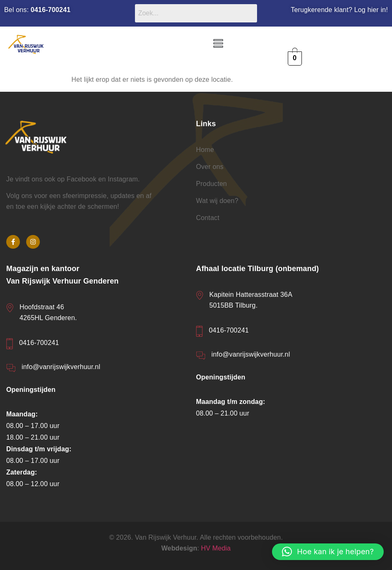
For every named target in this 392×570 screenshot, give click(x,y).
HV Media (216, 548)
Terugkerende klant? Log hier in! (339, 10)
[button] (218, 44)
